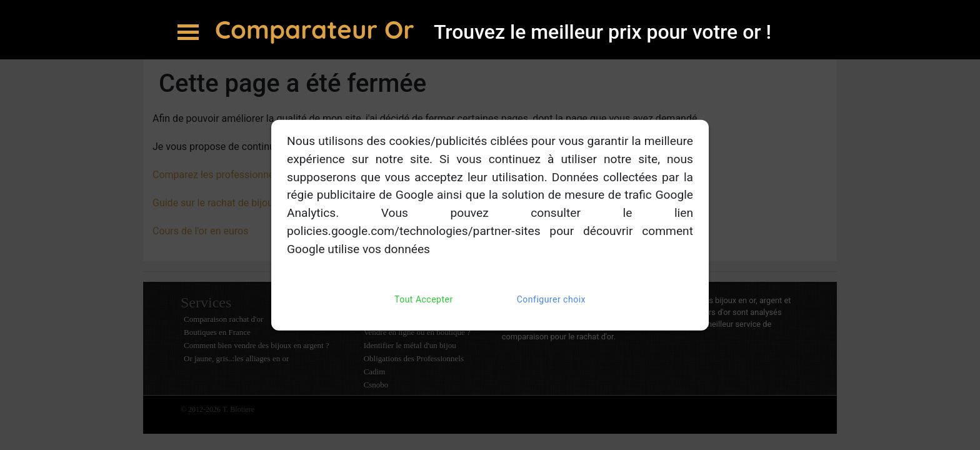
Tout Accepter (424, 299)
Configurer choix (551, 299)
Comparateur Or (318, 29)
